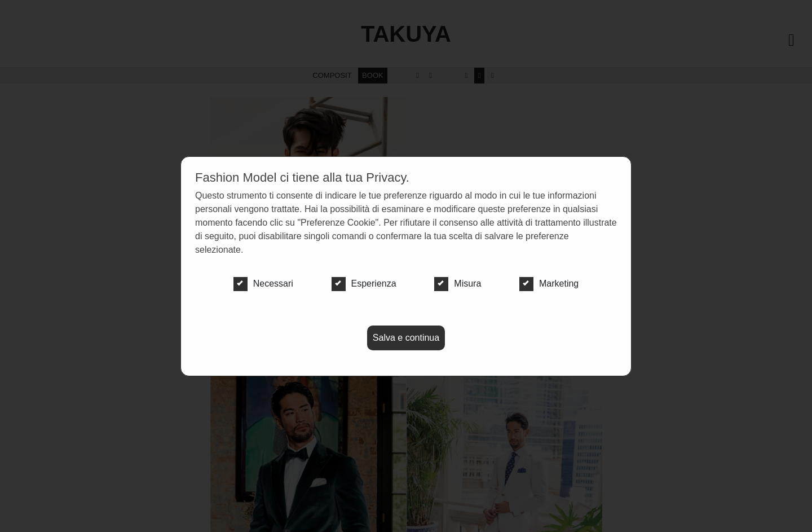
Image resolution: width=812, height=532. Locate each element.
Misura (458, 284)
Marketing (549, 284)
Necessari (263, 284)
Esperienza (364, 284)
